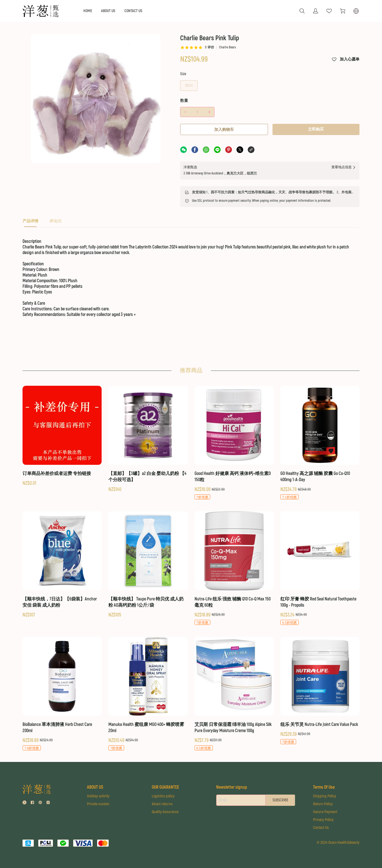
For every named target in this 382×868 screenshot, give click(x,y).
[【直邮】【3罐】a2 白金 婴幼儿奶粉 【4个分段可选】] (148, 439)
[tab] (30, 223)
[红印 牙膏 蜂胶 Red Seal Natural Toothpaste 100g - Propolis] (320, 568)
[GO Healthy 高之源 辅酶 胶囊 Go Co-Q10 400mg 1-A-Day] (320, 443)
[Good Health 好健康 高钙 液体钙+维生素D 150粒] (234, 443)
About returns (162, 804)
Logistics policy (163, 796)
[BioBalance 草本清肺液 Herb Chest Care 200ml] (62, 694)
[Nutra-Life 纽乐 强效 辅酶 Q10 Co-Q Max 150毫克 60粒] (234, 568)
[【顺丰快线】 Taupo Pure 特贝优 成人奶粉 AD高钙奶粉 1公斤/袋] (148, 565)
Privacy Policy (323, 820)
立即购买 (316, 129)
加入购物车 (224, 130)
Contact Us (321, 828)
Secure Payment (325, 812)
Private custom (98, 804)
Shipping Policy (325, 796)
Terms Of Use (324, 787)
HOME (88, 11)
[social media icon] (24, 803)
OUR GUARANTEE (165, 787)
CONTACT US (133, 11)
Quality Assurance (165, 812)
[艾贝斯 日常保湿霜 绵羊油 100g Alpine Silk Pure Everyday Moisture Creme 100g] (234, 694)
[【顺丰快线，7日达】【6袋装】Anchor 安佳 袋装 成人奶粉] (62, 565)
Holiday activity (98, 796)
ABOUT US (108, 11)
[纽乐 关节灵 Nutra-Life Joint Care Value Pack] (320, 691)
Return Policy (323, 804)
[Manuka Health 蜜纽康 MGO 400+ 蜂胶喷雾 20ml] (148, 694)
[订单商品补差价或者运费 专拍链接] (62, 436)
